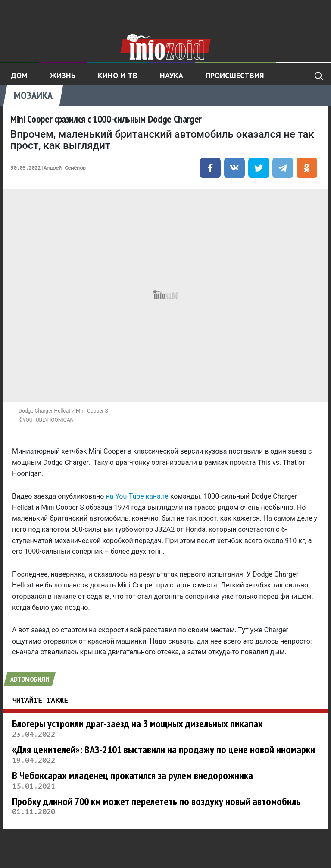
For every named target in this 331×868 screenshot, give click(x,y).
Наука (172, 75)
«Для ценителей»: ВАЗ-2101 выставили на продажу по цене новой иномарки (164, 750)
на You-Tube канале (137, 496)
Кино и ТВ (118, 75)
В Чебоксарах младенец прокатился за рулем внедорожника (133, 775)
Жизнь (63, 75)
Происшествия (235, 75)
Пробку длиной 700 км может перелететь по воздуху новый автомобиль (156, 801)
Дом (19, 75)
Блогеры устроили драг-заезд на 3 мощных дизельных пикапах (137, 724)
